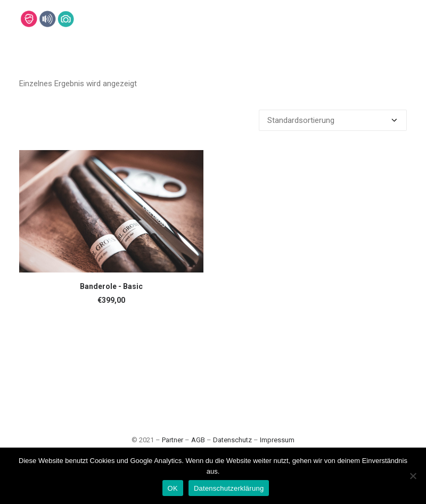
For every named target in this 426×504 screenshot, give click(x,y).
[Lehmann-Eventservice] (28, 19)
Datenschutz (232, 440)
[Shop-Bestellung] (333, 120)
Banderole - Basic (111, 286)
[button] (111, 211)
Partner (173, 440)
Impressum (277, 440)
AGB (198, 440)
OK (173, 488)
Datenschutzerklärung (229, 488)
